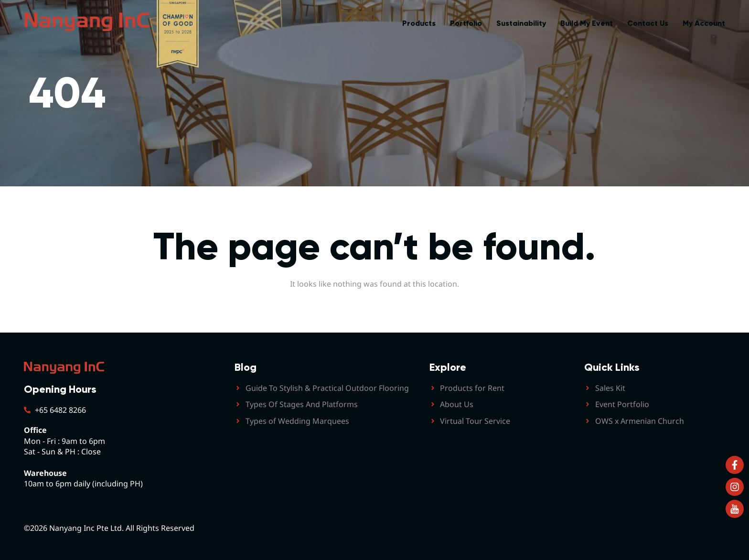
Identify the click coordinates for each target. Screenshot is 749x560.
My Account (704, 23)
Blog (246, 367)
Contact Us (648, 23)
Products (419, 23)
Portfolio (466, 23)
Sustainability (521, 23)
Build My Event (587, 23)
